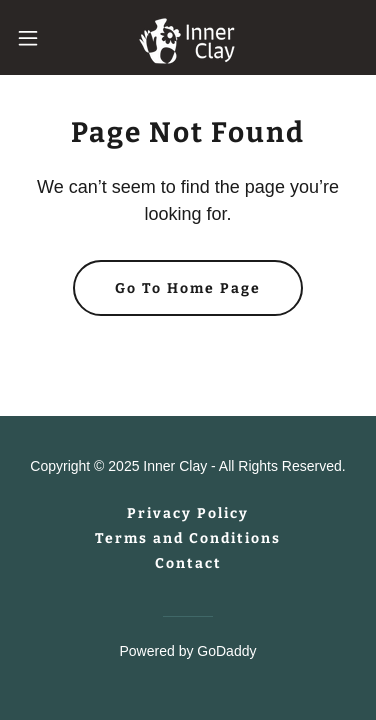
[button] (35, 38)
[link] (188, 37)
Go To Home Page (188, 288)
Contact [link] (188, 563)
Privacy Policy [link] (188, 513)
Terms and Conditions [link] (188, 538)
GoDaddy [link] (226, 651)
